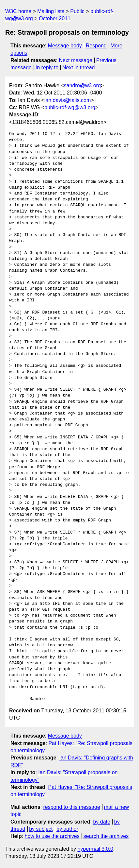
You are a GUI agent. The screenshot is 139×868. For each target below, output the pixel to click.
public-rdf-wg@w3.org (70, 107)
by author (67, 829)
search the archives (106, 836)
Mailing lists (51, 11)
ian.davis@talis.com (68, 100)
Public (77, 11)
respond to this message (71, 807)
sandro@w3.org (82, 85)
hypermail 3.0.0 (95, 849)
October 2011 (55, 18)
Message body (65, 46)
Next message (76, 60)
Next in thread (79, 68)
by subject (41, 829)
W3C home (18, 11)
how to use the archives (52, 836)
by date (101, 822)
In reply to (47, 68)
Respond (96, 46)
